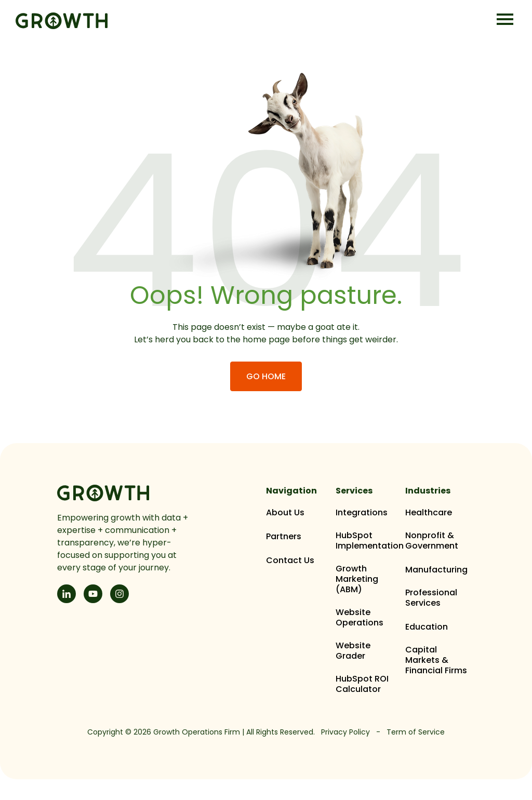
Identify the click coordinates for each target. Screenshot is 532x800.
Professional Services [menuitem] (431, 598)
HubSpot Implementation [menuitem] (370, 541)
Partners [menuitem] (284, 537)
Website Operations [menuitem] (360, 618)
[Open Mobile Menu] (505, 20)
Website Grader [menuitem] (353, 651)
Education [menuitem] (427, 627)
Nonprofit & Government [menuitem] (432, 541)
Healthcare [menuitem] (429, 513)
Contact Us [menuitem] (290, 561)
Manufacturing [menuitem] (436, 570)
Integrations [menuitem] (362, 513)
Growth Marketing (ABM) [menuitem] (357, 579)
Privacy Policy (345, 732)
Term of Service (416, 732)
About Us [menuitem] (285, 513)
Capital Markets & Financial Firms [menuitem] (436, 660)
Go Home (266, 376)
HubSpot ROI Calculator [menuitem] (362, 684)
